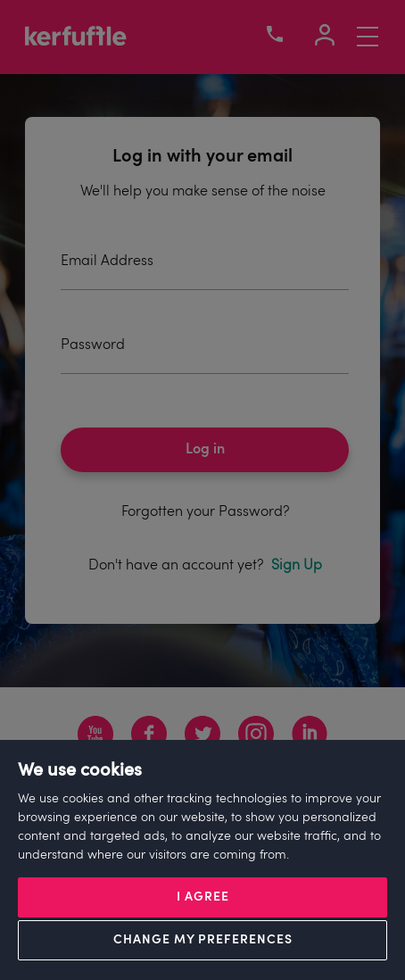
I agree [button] (203, 897)
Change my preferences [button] (203, 940)
